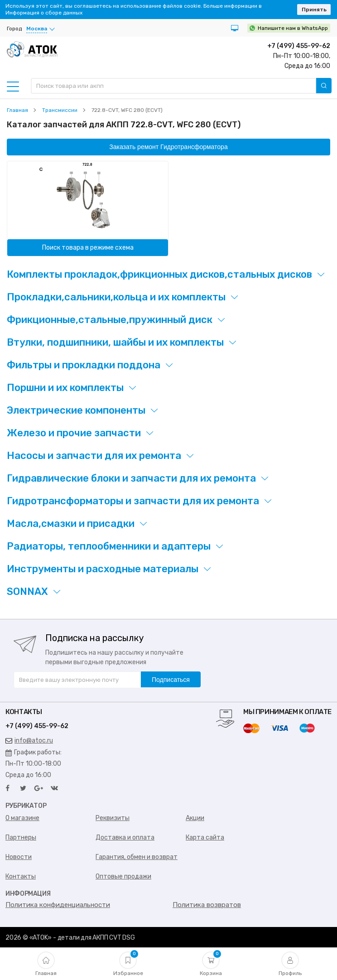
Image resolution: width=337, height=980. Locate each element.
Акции (195, 818)
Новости (19, 857)
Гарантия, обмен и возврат (137, 857)
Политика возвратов (207, 905)
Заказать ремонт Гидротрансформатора (168, 147)
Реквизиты (113, 818)
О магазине (22, 818)
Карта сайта (205, 838)
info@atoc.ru (29, 741)
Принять (314, 10)
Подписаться (171, 680)
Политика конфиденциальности (58, 905)
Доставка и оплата (125, 838)
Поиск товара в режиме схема (88, 248)
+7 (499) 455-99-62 (299, 46)
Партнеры (21, 838)
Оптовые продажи (123, 876)
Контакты (21, 876)
